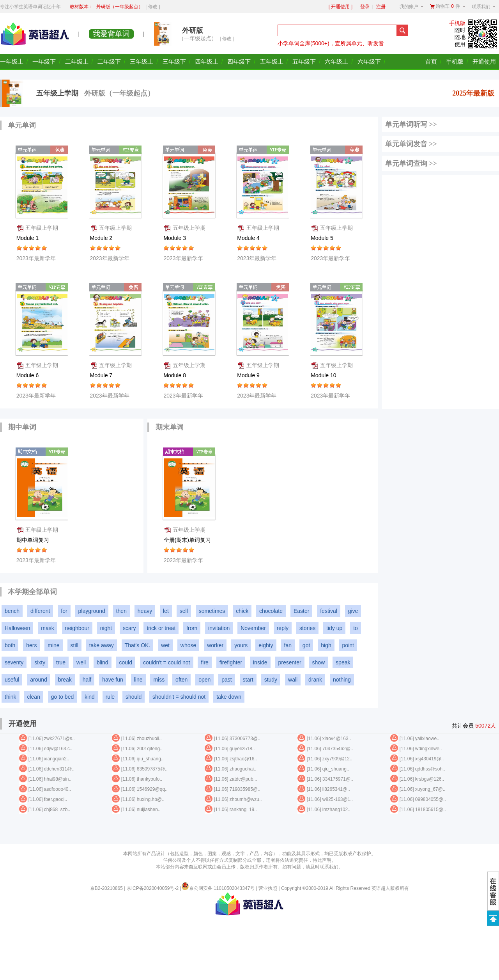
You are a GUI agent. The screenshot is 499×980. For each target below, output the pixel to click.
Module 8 (175, 375)
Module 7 (102, 375)
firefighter (231, 662)
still (74, 645)
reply (283, 628)
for (64, 611)
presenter (289, 662)
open (204, 680)
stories (307, 628)
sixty (40, 662)
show (319, 662)
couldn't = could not (167, 662)
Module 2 (102, 238)
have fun (113, 680)
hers (31, 645)
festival (329, 611)
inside (260, 662)
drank (315, 680)
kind (90, 697)
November (253, 628)
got (306, 645)
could (126, 662)
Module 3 (175, 238)
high (326, 645)
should (134, 697)
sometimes (212, 611)
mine (53, 645)
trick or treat (161, 628)
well (81, 662)
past (226, 680)
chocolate (271, 611)
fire (204, 662)
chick (242, 611)
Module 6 (28, 375)
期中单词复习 (34, 540)
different (40, 611)
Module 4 (249, 238)
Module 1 (28, 238)
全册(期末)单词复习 (188, 540)
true (61, 662)
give (353, 611)
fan (288, 645)
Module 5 (323, 238)
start (248, 680)
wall (293, 680)
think (11, 697)
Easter (301, 611)
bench (12, 611)
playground (92, 611)
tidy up (334, 628)
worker (215, 645)
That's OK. (138, 645)
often (181, 680)
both (10, 645)
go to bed (62, 697)
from (192, 628)
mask (47, 628)
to (356, 628)
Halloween (17, 628)
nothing (342, 680)
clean (33, 697)
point (348, 645)
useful (12, 680)
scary (129, 628)
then (121, 611)
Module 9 (249, 375)
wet (165, 645)
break (65, 680)
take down (229, 697)
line (138, 680)
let (166, 611)
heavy (145, 611)
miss (159, 680)
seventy (14, 662)
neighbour (77, 628)
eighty (266, 645)
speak (343, 662)
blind (103, 662)
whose (188, 645)
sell (184, 611)
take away (102, 645)
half (87, 680)
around (39, 680)
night (106, 628)
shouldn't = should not (179, 697)
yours (241, 645)
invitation (219, 628)
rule (110, 697)
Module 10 (324, 375)
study (271, 680)
